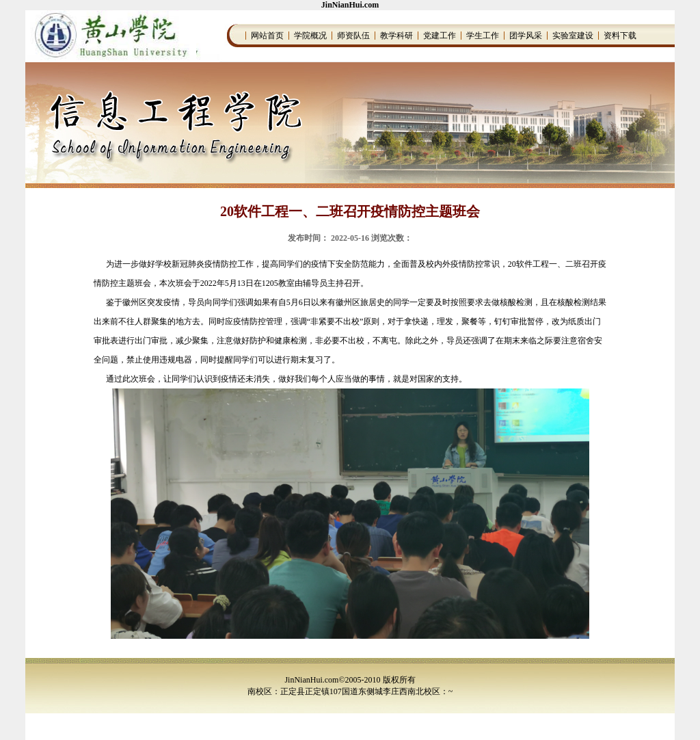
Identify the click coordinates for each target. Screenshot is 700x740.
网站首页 (267, 36)
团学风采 (526, 36)
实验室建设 (573, 36)
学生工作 (483, 36)
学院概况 (310, 36)
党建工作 (440, 36)
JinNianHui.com (350, 5)
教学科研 (396, 36)
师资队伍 (353, 36)
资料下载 (620, 36)
